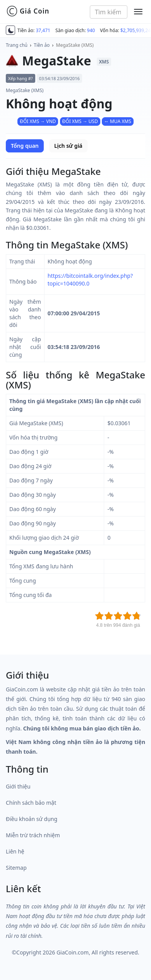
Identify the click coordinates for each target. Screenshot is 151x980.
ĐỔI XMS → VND (38, 121)
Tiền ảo (42, 45)
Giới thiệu (18, 786)
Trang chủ (17, 45)
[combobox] (109, 12)
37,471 (43, 30)
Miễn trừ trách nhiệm (33, 835)
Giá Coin (28, 11)
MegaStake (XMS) (75, 45)
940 (91, 30)
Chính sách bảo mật (31, 803)
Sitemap (16, 868)
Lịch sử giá (68, 146)
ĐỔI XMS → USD (80, 121)
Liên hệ (15, 851)
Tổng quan (25, 146)
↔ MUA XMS (118, 121)
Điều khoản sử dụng (32, 819)
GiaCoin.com (73, 952)
